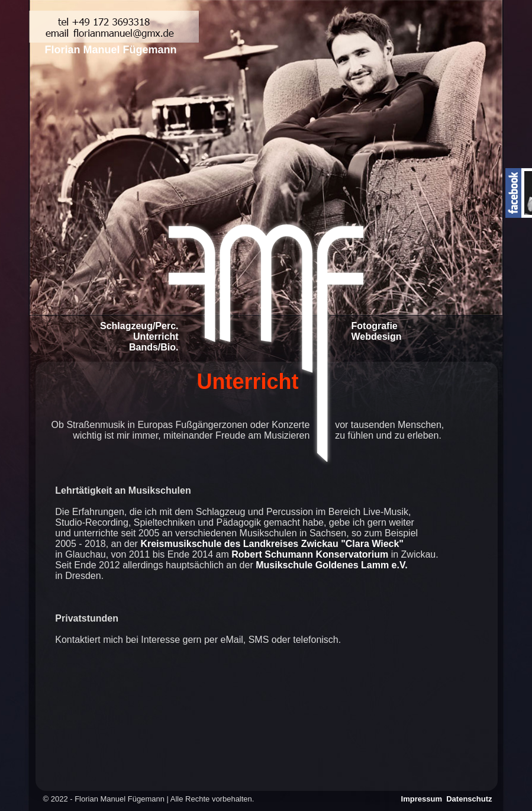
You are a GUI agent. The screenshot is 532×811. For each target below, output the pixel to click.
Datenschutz (469, 799)
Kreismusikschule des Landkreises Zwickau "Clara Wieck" (272, 544)
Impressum (423, 799)
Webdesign (377, 337)
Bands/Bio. (154, 347)
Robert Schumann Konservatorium (310, 554)
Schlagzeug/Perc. (139, 326)
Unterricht (156, 337)
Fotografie (375, 326)
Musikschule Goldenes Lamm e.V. (331, 565)
